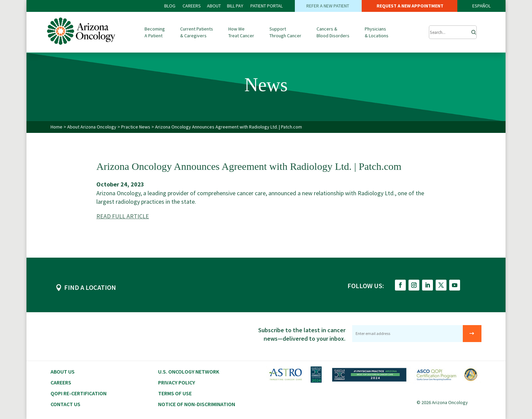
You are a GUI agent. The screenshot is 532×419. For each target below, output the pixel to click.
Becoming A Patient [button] (155, 32)
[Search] (472, 31)
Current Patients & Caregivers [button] (197, 32)
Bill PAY (235, 6)
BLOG (170, 6)
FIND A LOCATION (90, 287)
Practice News (136, 127)
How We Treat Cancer (241, 32)
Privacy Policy (177, 382)
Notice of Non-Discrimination (197, 404)
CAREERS (192, 6)
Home (56, 127)
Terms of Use (175, 393)
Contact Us (65, 404)
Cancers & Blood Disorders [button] (333, 32)
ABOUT (214, 6)
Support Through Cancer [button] (285, 32)
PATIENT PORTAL (267, 6)
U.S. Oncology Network (189, 372)
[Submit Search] (453, 32)
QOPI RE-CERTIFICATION (79, 393)
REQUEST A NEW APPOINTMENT (410, 6)
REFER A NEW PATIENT (328, 6)
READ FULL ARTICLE (123, 216)
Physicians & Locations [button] (377, 32)
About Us (63, 372)
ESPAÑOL (481, 6)
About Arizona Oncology (92, 127)
